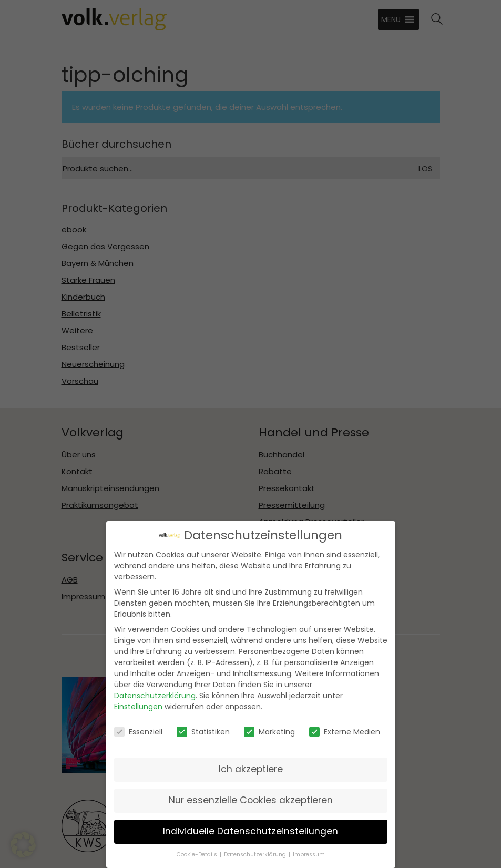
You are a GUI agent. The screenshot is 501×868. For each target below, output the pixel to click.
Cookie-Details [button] (197, 849)
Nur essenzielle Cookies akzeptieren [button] (251, 794)
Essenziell (138, 726)
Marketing (269, 726)
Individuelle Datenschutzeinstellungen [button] (250, 825)
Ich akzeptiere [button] (251, 763)
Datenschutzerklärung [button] (255, 849)
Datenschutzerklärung (155, 690)
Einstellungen (138, 701)
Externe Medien (345, 726)
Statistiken (203, 726)
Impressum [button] (309, 849)
